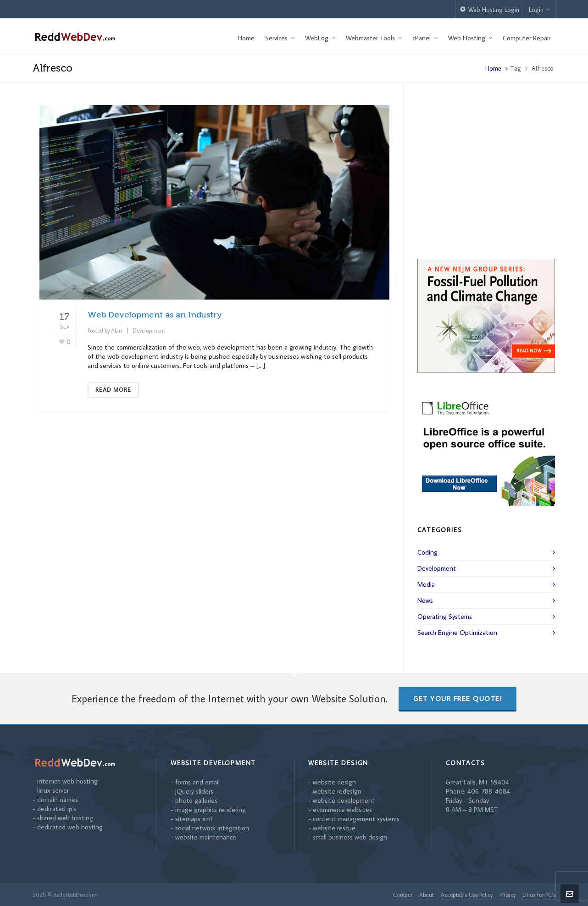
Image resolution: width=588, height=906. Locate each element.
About (427, 895)
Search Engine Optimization (457, 632)
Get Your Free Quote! (458, 698)
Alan (116, 330)
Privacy (508, 895)
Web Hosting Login (490, 10)
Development (149, 330)
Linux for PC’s (539, 895)
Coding (427, 552)
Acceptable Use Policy (467, 895)
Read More (113, 389)
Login (540, 10)
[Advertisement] (486, 181)
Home (493, 68)
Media (426, 584)
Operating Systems (445, 616)
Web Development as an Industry (155, 315)
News (425, 600)
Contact (403, 895)
